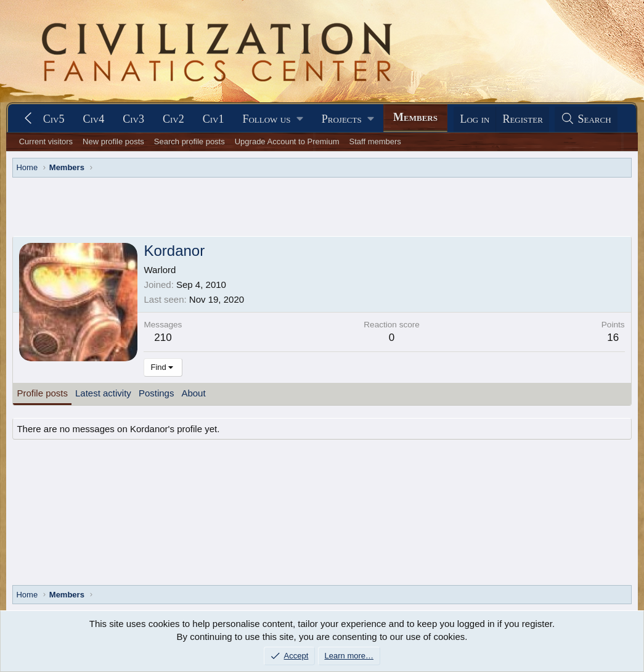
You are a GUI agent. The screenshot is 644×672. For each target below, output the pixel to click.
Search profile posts (190, 141)
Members (415, 117)
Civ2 (173, 119)
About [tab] (193, 393)
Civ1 (214, 119)
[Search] (586, 119)
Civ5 (54, 119)
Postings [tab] (157, 393)
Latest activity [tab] (103, 393)
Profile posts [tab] (42, 393)
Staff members (375, 141)
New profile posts (113, 141)
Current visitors (46, 141)
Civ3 (133, 119)
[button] (272, 119)
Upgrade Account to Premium (287, 141)
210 (163, 338)
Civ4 (93, 119)
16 (613, 338)
